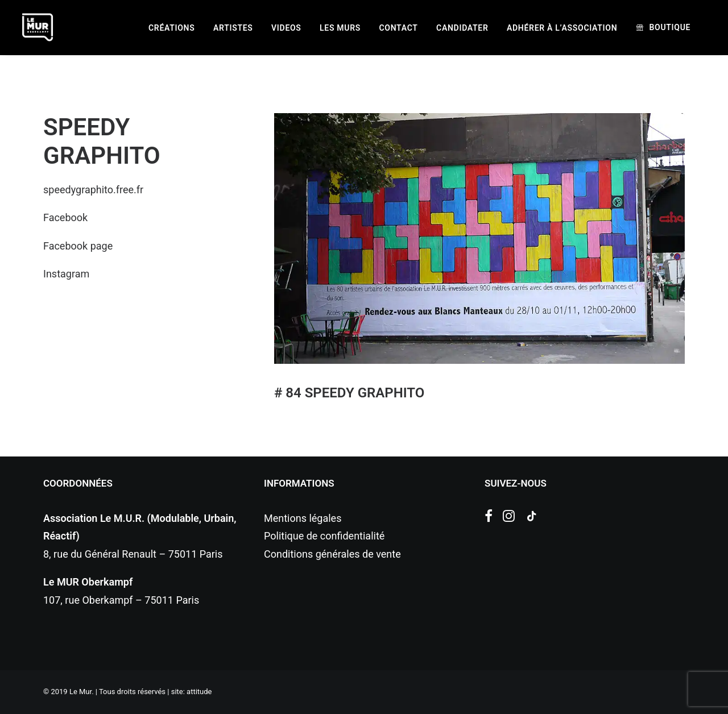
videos (286, 28)
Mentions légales (303, 518)
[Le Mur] (38, 27)
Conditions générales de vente (332, 554)
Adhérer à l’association (562, 28)
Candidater (462, 28)
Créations (171, 28)
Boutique (670, 27)
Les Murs (340, 28)
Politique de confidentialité (324, 536)
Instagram (66, 274)
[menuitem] (171, 28)
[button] (489, 518)
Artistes (233, 28)
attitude (199, 692)
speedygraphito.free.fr (93, 190)
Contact (399, 28)
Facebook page (78, 246)
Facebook (65, 217)
